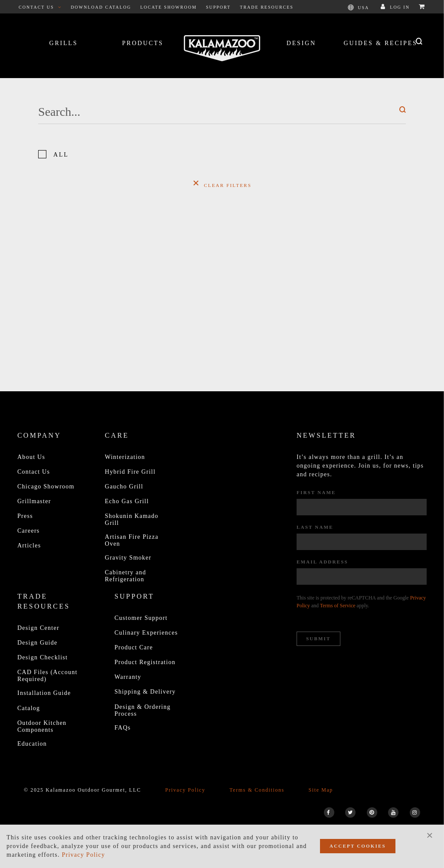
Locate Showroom (169, 7)
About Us (31, 457)
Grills (63, 43)
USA (358, 7)
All (61, 155)
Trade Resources (267, 7)
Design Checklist (42, 657)
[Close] (430, 835)
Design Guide (38, 643)
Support (218, 7)
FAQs (122, 728)
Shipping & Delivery (145, 692)
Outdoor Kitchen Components (42, 726)
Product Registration (145, 662)
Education (32, 744)
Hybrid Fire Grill (130, 472)
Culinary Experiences (146, 633)
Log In (395, 7)
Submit (318, 639)
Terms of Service (338, 606)
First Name (316, 492)
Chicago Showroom (46, 486)
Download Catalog (101, 7)
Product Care (134, 647)
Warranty (128, 677)
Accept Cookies (358, 846)
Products (143, 43)
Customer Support (141, 618)
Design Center (38, 628)
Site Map (320, 790)
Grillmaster (34, 501)
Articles (29, 545)
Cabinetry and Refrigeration (126, 576)
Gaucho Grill (124, 486)
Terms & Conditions (257, 790)
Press (25, 516)
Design (301, 43)
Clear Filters (222, 183)
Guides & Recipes (381, 43)
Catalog (29, 708)
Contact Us (40, 7)
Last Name (315, 527)
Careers (29, 531)
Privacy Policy (185, 790)
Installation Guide (44, 693)
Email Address (322, 562)
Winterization (125, 457)
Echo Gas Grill (127, 501)
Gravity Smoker (128, 558)
